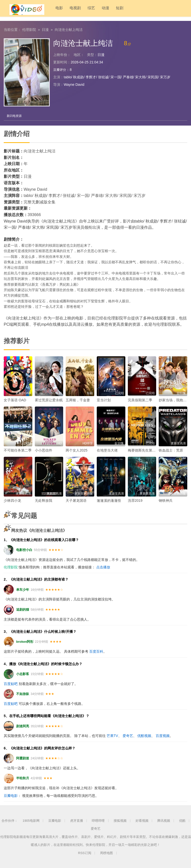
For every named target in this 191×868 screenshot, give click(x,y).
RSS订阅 (85, 853)
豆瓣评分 (60, 69)
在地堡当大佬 (107, 450)
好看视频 (142, 820)
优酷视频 (144, 735)
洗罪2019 (135, 500)
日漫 (45, 29)
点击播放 (103, 567)
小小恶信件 (44, 450)
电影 (49, 10)
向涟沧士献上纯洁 (69, 29)
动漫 (95, 10)
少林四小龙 (12, 500)
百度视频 (163, 735)
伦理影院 (29, 29)
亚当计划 (104, 400)
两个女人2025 (76, 450)
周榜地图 (106, 853)
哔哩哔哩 (98, 820)
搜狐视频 (120, 820)
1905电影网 (31, 820)
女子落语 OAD (15, 400)
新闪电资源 (15, 115)
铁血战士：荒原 (171, 450)
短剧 (109, 10)
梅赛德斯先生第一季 (143, 450)
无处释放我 (44, 500)
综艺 (81, 10)
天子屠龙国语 (76, 500)
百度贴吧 (11, 683)
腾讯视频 (164, 820)
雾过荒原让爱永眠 (49, 400)
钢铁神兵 (166, 500)
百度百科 (96, 651)
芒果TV (112, 735)
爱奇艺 (128, 735)
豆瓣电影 (11, 795)
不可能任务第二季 (18, 450)
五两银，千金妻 (78, 400)
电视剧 (65, 10)
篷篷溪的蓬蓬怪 (109, 500)
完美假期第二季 (140, 400)
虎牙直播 (77, 820)
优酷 (182, 820)
